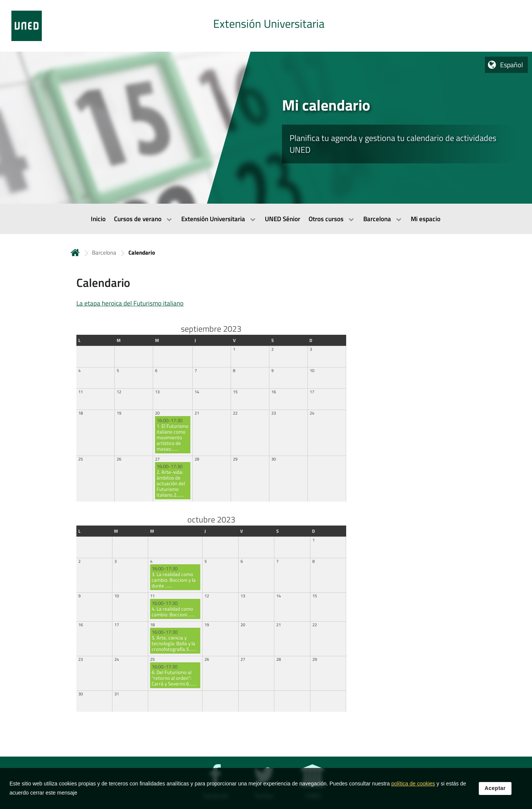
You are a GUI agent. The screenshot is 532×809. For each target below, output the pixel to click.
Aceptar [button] (495, 799)
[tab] (266, 26)
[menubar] (266, 219)
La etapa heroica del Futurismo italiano (130, 303)
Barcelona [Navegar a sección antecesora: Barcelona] (104, 253)
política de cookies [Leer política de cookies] (413, 794)
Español (511, 65)
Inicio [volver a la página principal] (75, 253)
